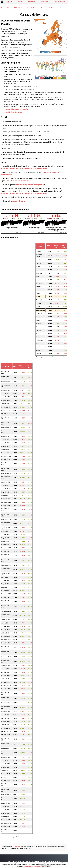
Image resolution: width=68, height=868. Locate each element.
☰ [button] (2, 2)
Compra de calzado (47, 8)
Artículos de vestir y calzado (26, 8)
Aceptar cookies (46, 866)
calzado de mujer (19, 201)
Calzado (38, 8)
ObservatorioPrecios (7, 8)
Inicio (10, 2)
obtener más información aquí (33, 866)
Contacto (51, 861)
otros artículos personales (20, 181)
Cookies (58, 861)
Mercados (44, 2)
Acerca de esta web (41, 861)
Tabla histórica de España (13, 112)
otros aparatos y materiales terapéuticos (30, 185)
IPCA (20, 2)
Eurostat (17, 847)
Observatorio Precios (14, 861)
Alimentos (31, 2)
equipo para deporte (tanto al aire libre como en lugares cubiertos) (24, 168)
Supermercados (59, 2)
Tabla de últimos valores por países (17, 109)
